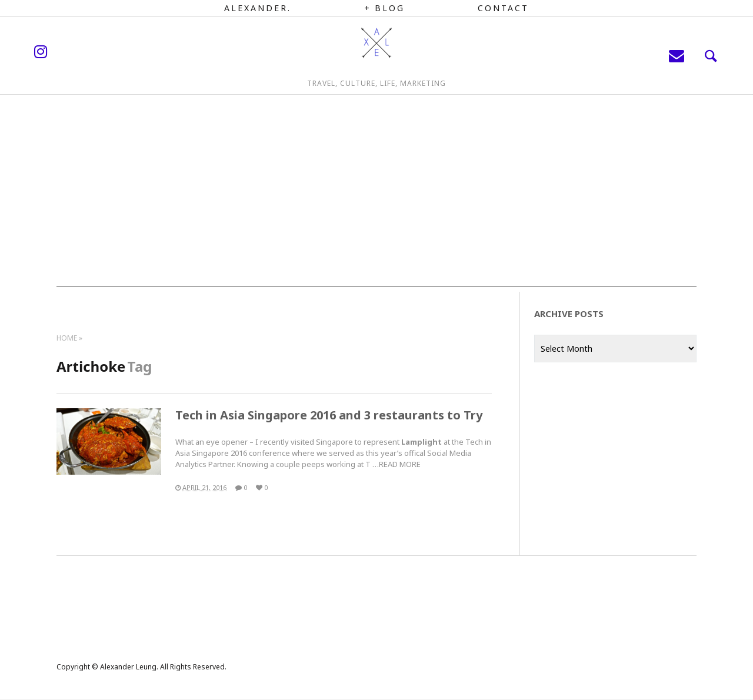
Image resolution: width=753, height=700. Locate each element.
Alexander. (258, 8)
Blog (390, 8)
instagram (85, 62)
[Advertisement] (376, 204)
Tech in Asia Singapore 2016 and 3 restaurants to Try (329, 415)
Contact (503, 8)
